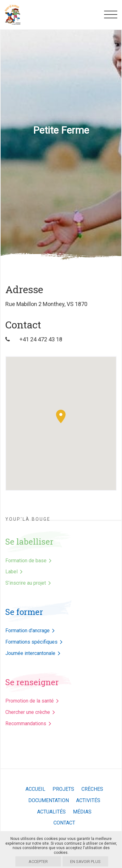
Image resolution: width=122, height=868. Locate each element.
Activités (88, 800)
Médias (82, 812)
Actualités (51, 812)
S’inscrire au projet (26, 583)
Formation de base (26, 561)
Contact (64, 823)
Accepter (38, 862)
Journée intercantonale (30, 653)
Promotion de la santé (30, 701)
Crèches (92, 789)
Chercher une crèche (28, 712)
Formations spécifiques (31, 642)
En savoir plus (85, 862)
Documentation (49, 800)
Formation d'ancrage (28, 631)
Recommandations (26, 723)
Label (11, 572)
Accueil (35, 789)
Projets (63, 789)
